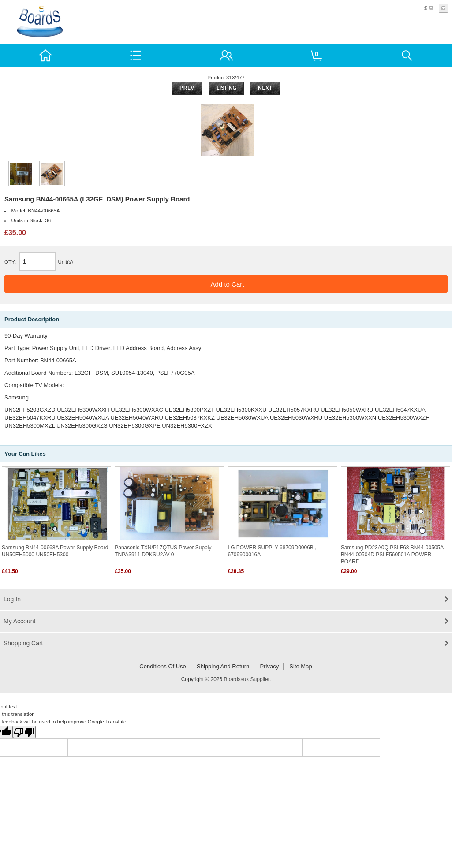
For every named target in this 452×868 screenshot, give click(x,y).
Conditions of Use (163, 666)
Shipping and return (223, 666)
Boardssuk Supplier (247, 679)
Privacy (270, 666)
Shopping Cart (23, 643)
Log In (12, 599)
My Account (19, 621)
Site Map (301, 666)
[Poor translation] (24, 732)
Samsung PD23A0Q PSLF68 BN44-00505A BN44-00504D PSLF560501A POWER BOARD (392, 555)
